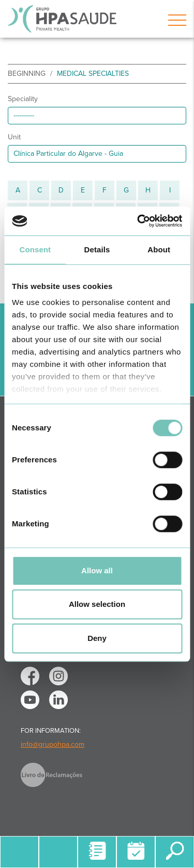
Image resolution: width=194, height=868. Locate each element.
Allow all (97, 570)
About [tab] (159, 250)
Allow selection (97, 604)
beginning (27, 74)
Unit (14, 137)
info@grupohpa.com (53, 744)
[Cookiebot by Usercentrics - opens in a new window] (138, 221)
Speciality (23, 99)
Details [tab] (97, 250)
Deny (97, 638)
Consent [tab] (35, 250)
